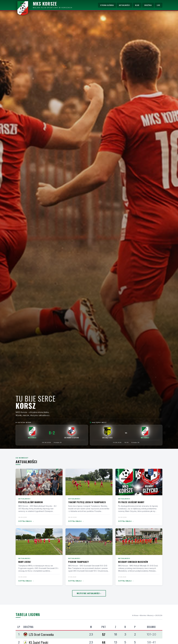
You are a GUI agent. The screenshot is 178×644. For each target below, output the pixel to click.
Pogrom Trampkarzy (78, 562)
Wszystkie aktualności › (89, 593)
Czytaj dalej (26, 521)
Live (158, 5)
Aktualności (124, 5)
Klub (137, 5)
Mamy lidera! (25, 562)
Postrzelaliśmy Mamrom (31, 502)
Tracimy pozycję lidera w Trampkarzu (87, 502)
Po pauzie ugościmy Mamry (131, 502)
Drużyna (148, 5)
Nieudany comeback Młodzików (133, 562)
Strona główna (107, 5)
